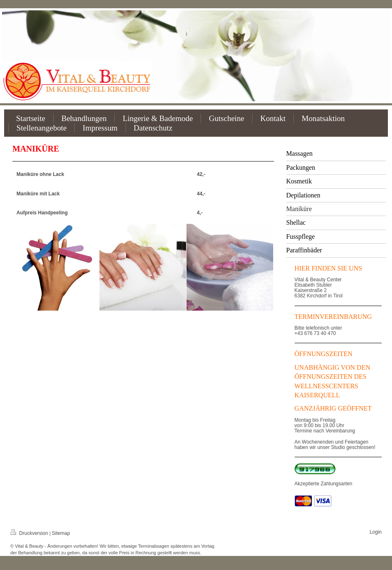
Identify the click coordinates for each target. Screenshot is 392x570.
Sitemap (61, 533)
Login (376, 532)
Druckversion (30, 533)
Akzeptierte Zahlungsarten (324, 484)
